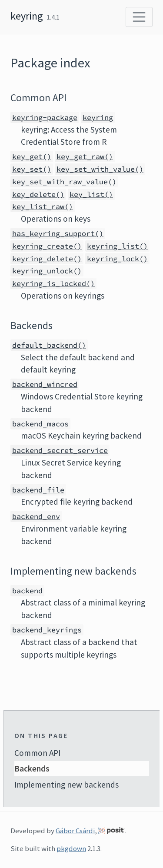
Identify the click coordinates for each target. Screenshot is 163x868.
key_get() (32, 156)
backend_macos (40, 424)
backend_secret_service (60, 450)
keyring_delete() (47, 259)
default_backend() (49, 345)
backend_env (36, 516)
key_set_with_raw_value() (64, 182)
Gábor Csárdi (75, 831)
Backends (32, 768)
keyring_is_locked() (53, 283)
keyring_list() (117, 246)
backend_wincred (45, 384)
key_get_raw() (85, 156)
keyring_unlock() (47, 271)
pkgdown (71, 848)
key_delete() (38, 194)
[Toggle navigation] (139, 17)
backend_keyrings (47, 630)
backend (27, 591)
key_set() (32, 169)
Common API (37, 753)
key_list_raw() (43, 206)
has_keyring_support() (58, 233)
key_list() (91, 194)
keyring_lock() (117, 259)
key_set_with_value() (100, 169)
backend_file (38, 490)
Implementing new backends (67, 785)
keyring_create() (47, 246)
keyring (27, 16)
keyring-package (45, 117)
